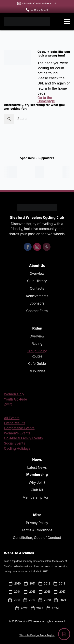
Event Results (15, 423)
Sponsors (37, 303)
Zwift (8, 404)
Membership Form (37, 497)
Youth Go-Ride (15, 399)
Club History (37, 281)
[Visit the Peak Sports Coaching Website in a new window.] (41, 172)
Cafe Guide (37, 364)
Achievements (37, 296)
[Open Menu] (67, 22)
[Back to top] (64, 634)
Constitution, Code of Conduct (37, 538)
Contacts (37, 288)
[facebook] (28, 247)
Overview (37, 274)
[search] (9, 119)
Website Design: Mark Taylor (37, 635)
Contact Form (37, 311)
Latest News (37, 468)
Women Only (14, 394)
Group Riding (37, 351)
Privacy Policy (37, 523)
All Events (12, 418)
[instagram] (37, 247)
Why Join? (37, 483)
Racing (37, 344)
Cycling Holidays (17, 448)
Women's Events (17, 433)
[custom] (47, 247)
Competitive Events (19, 428)
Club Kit (37, 490)
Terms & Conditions (37, 530)
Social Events (15, 443)
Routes (37, 356)
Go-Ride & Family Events (23, 438)
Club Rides (37, 371)
